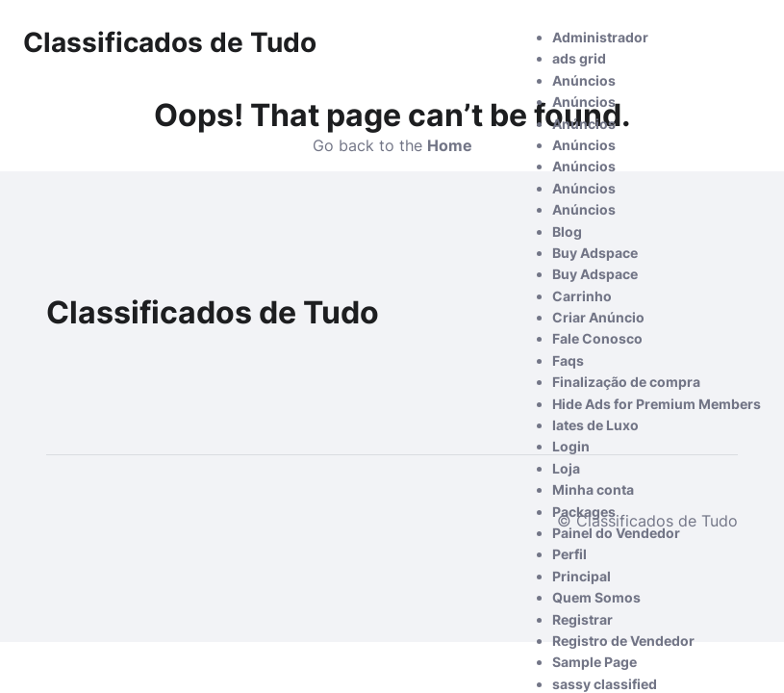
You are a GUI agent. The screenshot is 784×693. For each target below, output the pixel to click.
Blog (567, 231)
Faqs (568, 360)
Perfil (569, 554)
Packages (584, 512)
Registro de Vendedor (623, 641)
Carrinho (582, 296)
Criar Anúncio (598, 317)
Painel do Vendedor (616, 533)
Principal (582, 576)
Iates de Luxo (595, 425)
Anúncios (584, 80)
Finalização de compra (626, 382)
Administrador (600, 37)
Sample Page (594, 662)
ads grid (579, 58)
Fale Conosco (597, 338)
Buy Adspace (595, 253)
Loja (566, 468)
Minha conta (593, 489)
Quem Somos (596, 597)
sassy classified (605, 684)
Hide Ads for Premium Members (657, 404)
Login (571, 446)
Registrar (582, 619)
